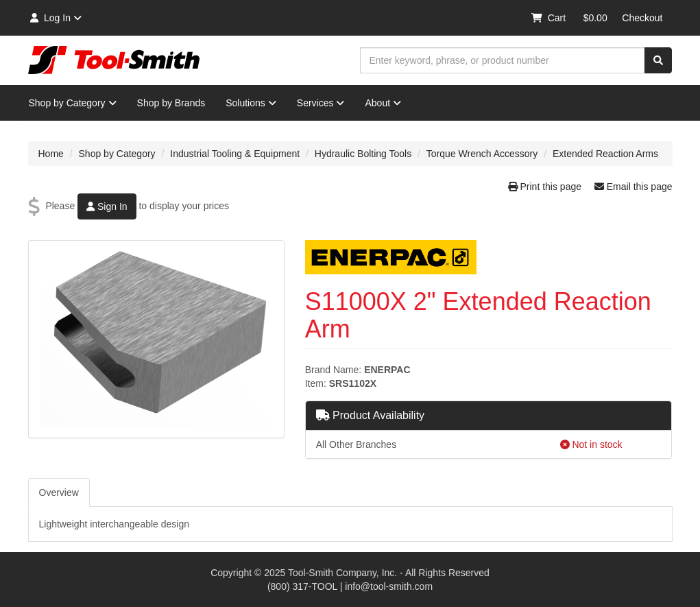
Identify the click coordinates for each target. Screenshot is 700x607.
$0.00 (595, 18)
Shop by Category (73, 103)
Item (314, 383)
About (383, 103)
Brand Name (332, 370)
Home (51, 154)
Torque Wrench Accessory (482, 154)
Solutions (251, 103)
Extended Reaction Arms (605, 154)
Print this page (546, 187)
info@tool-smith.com (389, 586)
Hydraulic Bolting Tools (363, 154)
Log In (55, 18)
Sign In (107, 206)
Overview (59, 492)
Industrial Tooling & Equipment (235, 154)
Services (321, 103)
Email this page (633, 187)
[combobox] (503, 60)
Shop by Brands (171, 103)
